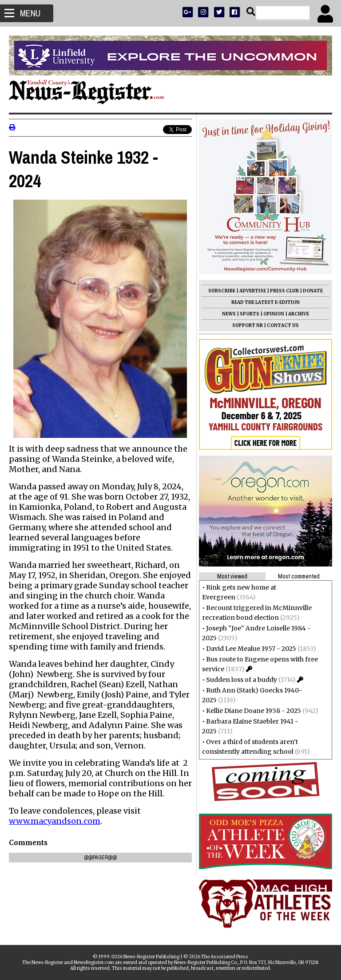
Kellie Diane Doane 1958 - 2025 (254, 711)
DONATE (313, 291)
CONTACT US (283, 325)
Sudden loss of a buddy (242, 680)
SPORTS (250, 314)
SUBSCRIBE (222, 291)
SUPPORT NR (248, 325)
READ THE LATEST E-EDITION (266, 302)
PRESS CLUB (284, 291)
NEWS (229, 314)
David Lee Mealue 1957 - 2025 (251, 649)
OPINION (274, 314)
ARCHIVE (299, 314)
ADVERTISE (253, 291)
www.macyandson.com (55, 818)
